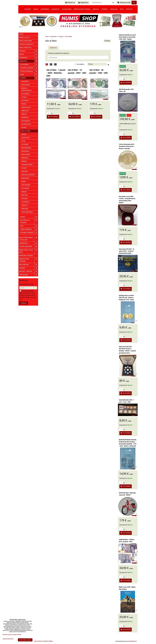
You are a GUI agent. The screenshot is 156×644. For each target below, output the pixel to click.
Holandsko (26, 121)
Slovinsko (25, 188)
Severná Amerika (29, 233)
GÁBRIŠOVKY (29, 243)
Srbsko (24, 192)
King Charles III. (25, 48)
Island (24, 128)
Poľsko (24, 168)
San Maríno (26, 185)
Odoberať (24, 303)
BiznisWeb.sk (133, 641)
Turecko (24, 205)
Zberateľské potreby (82, 9)
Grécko (24, 114)
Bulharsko (25, 94)
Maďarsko (25, 151)
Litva (23, 141)
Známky (105, 9)
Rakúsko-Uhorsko (28, 175)
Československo (29, 68)
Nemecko (25, 158)
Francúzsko (26, 107)
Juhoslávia (26, 138)
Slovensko (29, 65)
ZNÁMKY (29, 268)
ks (50, 113)
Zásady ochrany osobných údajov (43, 641)
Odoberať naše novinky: (27, 284)
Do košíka (53, 117)
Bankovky (56, 9)
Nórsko (24, 161)
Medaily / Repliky (29, 271)
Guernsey (25, 117)
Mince (36, 9)
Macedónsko (26, 148)
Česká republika (29, 71)
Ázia (29, 226)
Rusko (24, 182)
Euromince (45, 9)
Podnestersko (27, 165)
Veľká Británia (27, 212)
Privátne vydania (26, 256)
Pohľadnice (29, 275)
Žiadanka (114, 9)
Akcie (21, 34)
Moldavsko (26, 155)
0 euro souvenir (29, 247)
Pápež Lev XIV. (24, 38)
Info (122, 9)
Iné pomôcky (29, 265)
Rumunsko (25, 178)
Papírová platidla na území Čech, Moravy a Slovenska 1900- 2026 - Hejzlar (127, 37)
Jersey (24, 134)
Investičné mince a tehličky (29, 239)
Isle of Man (26, 131)
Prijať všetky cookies (25, 640)
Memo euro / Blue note (29, 251)
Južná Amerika (29, 229)
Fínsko (24, 104)
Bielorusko (26, 85)
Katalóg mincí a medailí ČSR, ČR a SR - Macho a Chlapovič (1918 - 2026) (126, 298)
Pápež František (26, 41)
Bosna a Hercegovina (26, 89)
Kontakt (129, 9)
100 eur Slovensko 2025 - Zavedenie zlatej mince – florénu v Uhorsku (127, 146)
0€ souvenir (67, 9)
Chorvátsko (26, 124)
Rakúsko (24, 171)
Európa (29, 78)
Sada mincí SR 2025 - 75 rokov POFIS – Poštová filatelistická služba (127, 251)
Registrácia (83, 3)
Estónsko (25, 101)
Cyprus (24, 97)
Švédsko (24, 199)
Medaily (96, 9)
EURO (29, 75)
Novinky (28, 9)
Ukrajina (25, 209)
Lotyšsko (25, 144)
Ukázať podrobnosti (8, 639)
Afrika (29, 217)
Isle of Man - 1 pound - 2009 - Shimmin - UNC (56, 73)
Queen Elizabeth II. (27, 44)
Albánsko (25, 81)
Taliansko (25, 202)
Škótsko (24, 195)
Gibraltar (25, 111)
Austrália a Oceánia (29, 221)
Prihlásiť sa (70, 3)
